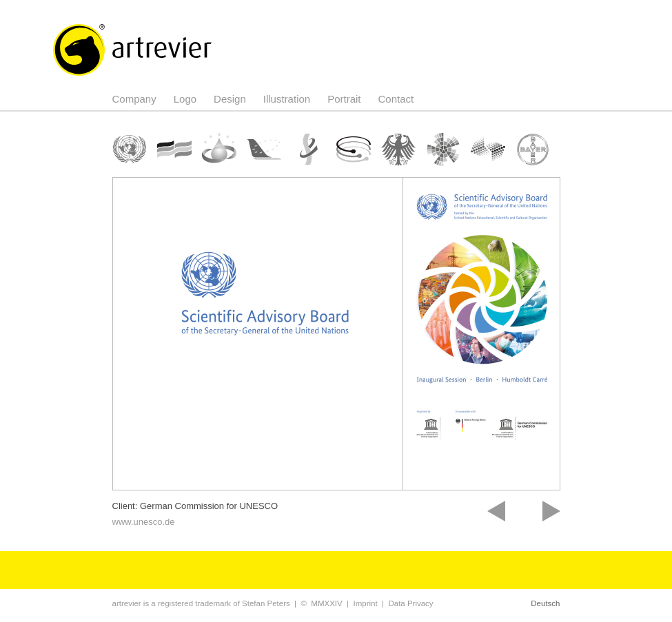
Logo (185, 99)
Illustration (287, 99)
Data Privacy (410, 603)
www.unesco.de (144, 522)
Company (134, 99)
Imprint (366, 603)
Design (230, 99)
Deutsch (545, 603)
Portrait (344, 99)
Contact (396, 99)
